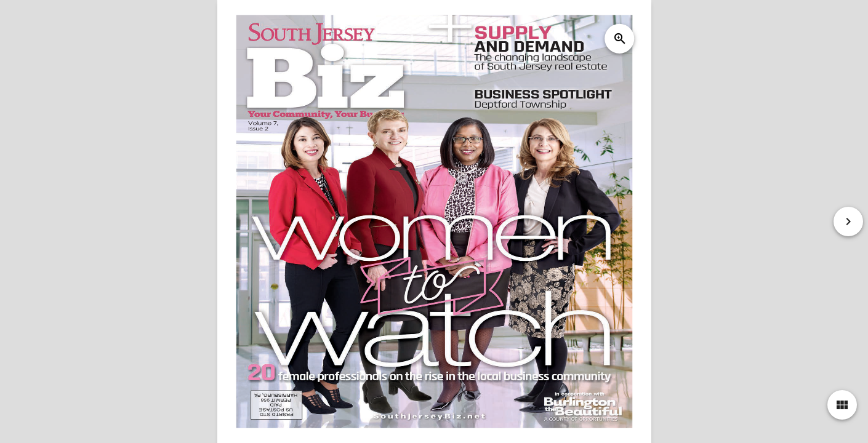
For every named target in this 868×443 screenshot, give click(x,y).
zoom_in (619, 39)
